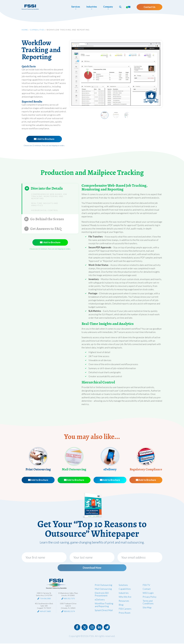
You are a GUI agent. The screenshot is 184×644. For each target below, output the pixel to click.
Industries (124, 593)
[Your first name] (44, 557)
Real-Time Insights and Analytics (45, 204)
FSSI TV (146, 585)
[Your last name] (92, 557)
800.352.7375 (69, 599)
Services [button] (75, 7)
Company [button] (107, 7)
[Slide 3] (127, 115)
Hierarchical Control (45, 210)
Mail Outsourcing (103, 589)
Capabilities (37, 30)
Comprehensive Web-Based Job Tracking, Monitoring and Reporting (49, 196)
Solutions (123, 585)
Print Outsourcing (103, 585)
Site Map (147, 608)
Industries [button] (90, 7)
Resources (124, 601)
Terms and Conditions (148, 603)
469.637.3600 (45, 612)
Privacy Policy (150, 597)
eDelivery (100, 600)
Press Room (125, 613)
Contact (147, 589)
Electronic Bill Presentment (102, 595)
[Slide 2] (116, 115)
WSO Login (148, 593)
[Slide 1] (105, 115)
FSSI (91, 636)
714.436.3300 (45, 599)
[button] (119, 7)
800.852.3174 (69, 612)
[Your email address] (140, 557)
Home (25, 30)
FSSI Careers (125, 609)
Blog (121, 605)
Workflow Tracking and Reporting (104, 605)
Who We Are (125, 597)
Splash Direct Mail (104, 610)
